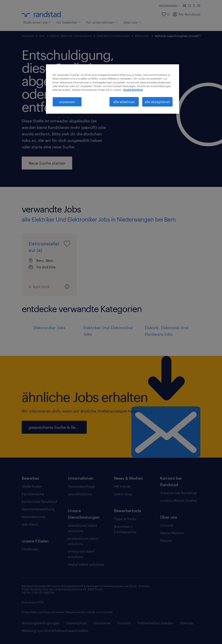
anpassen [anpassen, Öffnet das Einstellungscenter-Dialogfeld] (67, 102)
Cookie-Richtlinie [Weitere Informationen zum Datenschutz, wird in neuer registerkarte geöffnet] (133, 90)
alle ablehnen (124, 102)
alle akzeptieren (157, 102)
